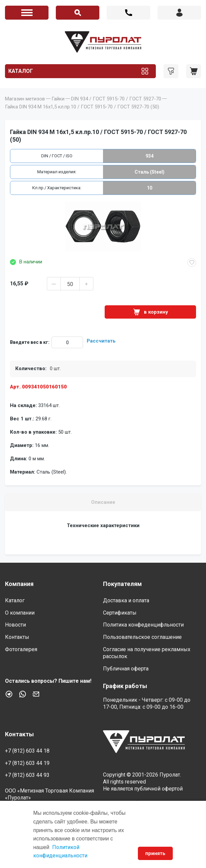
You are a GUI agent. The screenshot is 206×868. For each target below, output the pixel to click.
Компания (19, 584)
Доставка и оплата (126, 600)
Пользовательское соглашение (142, 637)
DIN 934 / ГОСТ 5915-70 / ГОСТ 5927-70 (116, 99)
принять (155, 853)
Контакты (17, 637)
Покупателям (122, 584)
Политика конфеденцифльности (143, 625)
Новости (15, 625)
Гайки (58, 99)
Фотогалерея (21, 649)
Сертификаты (120, 613)
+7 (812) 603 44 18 (128, 13)
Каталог (21, 71)
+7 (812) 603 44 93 (27, 775)
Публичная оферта (126, 669)
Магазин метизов (25, 99)
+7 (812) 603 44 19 (27, 763)
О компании (20, 613)
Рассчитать (101, 341)
